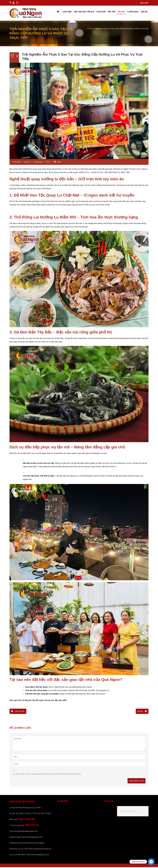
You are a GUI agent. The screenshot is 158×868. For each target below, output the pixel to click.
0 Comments (38, 163)
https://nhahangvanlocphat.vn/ (40, 850)
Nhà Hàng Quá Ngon (128, 812)
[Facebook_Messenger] (151, 862)
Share (57, 163)
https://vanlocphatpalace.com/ (38, 855)
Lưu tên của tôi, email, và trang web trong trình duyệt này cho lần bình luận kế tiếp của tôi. (47, 775)
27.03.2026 (16, 163)
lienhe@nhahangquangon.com (26, 832)
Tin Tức (91, 30)
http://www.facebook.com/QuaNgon (31, 844)
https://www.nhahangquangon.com (30, 838)
